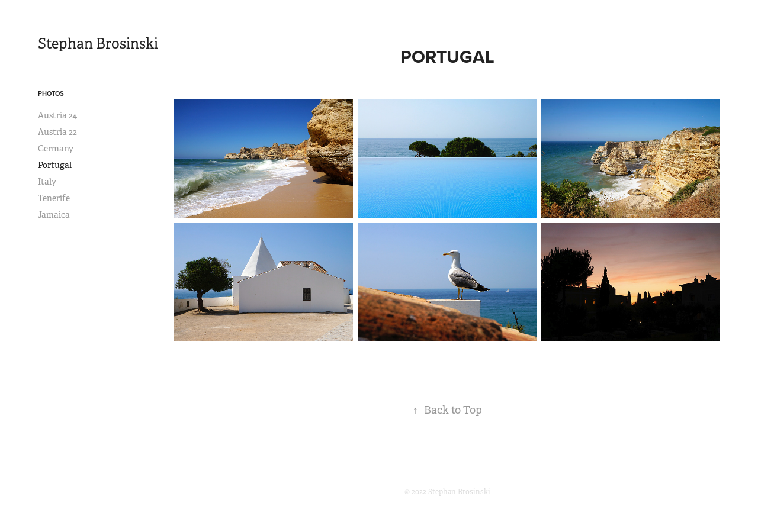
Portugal (55, 165)
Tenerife (54, 198)
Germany (56, 149)
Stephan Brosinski (98, 44)
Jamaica (54, 215)
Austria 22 (57, 132)
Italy (47, 182)
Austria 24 (57, 115)
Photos (51, 93)
